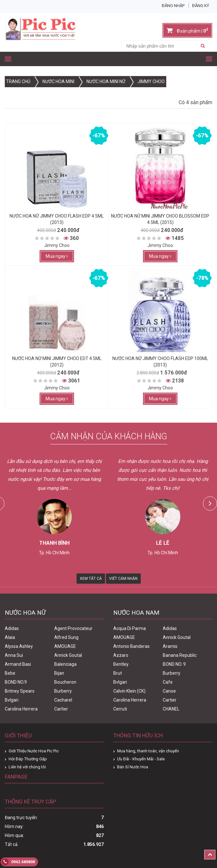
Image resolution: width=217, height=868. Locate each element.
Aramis (170, 646)
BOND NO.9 (16, 682)
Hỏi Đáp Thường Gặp (28, 759)
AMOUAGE (65, 646)
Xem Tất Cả (91, 579)
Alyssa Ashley (19, 646)
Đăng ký (201, 6)
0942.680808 (18, 862)
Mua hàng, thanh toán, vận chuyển (148, 751)
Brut (118, 673)
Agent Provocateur (73, 628)
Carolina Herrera (21, 709)
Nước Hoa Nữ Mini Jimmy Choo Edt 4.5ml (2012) (57, 362)
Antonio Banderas (131, 646)
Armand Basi (18, 664)
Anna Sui (14, 655)
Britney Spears (20, 691)
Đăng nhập (173, 6)
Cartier (61, 709)
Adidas (12, 628)
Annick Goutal (68, 655)
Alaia (10, 637)
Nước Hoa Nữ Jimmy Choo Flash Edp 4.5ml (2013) (57, 219)
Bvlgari (12, 700)
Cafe (168, 682)
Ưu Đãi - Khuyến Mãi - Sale (141, 759)
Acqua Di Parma (130, 628)
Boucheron (65, 682)
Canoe (169, 691)
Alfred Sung (66, 637)
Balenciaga (65, 664)
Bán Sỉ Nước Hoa (133, 767)
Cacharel (63, 700)
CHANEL (171, 709)
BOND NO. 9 (174, 664)
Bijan (59, 673)
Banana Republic (180, 655)
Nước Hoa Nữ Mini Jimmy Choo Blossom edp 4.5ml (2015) (160, 219)
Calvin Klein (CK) (129, 691)
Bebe (10, 673)
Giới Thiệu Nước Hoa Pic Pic (34, 751)
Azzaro (121, 655)
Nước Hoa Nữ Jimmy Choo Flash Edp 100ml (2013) (160, 362)
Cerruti (120, 709)
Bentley (121, 664)
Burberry (63, 691)
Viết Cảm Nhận (123, 579)
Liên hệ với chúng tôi (27, 767)
